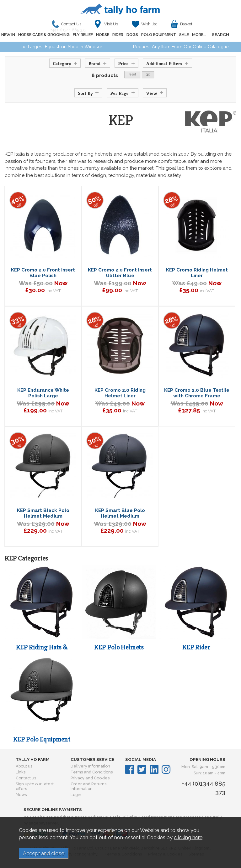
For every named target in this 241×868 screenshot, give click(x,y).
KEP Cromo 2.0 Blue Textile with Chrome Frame (197, 393)
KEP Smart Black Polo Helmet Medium (43, 513)
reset (132, 74)
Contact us (26, 778)
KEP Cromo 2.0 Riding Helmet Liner (120, 393)
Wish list (149, 24)
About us (24, 766)
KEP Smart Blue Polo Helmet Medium (120, 513)
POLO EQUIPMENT (159, 35)
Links (21, 772)
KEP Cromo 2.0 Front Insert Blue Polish (43, 273)
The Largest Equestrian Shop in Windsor (60, 47)
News (21, 795)
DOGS (132, 35)
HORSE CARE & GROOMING (44, 35)
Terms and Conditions (92, 772)
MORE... (199, 35)
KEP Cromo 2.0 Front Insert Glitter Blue (120, 273)
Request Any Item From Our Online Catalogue (181, 47)
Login (76, 795)
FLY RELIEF (83, 35)
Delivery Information (90, 766)
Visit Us (111, 24)
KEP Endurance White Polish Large (43, 393)
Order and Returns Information (88, 786)
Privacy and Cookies (90, 778)
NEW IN (8, 35)
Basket (186, 24)
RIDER (118, 35)
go (148, 74)
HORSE (103, 35)
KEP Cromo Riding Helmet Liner (197, 273)
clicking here (188, 837)
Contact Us (70, 26)
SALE (184, 35)
